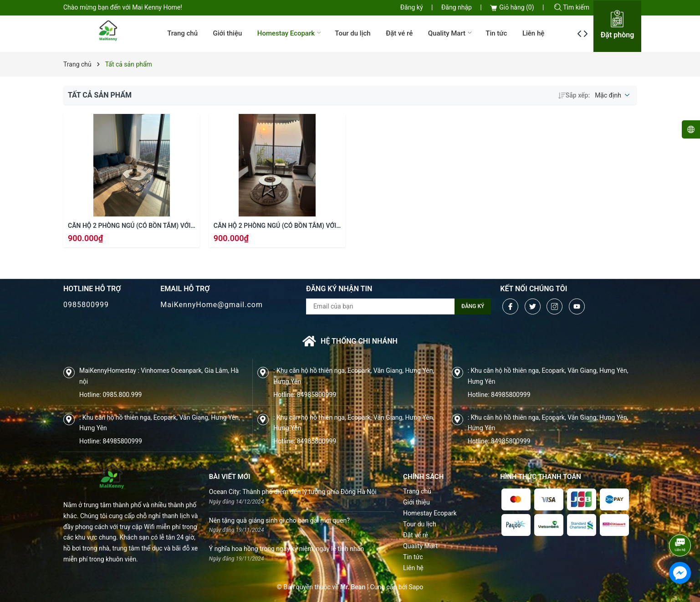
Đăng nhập (457, 7)
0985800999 (86, 305)
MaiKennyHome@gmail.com (212, 305)
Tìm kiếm (572, 7)
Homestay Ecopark (290, 33)
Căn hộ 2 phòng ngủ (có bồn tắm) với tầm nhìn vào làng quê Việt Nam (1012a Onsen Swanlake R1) (275, 226)
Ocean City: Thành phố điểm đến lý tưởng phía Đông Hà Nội (293, 492)
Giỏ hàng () (512, 7)
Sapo (416, 587)
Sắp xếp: (574, 95)
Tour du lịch (353, 33)
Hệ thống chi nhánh (350, 341)
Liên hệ (533, 33)
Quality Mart (451, 33)
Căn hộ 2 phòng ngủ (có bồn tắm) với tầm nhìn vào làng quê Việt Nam (129, 226)
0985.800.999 (122, 395)
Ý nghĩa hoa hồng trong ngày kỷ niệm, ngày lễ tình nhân (286, 549)
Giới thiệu (227, 33)
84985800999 (317, 395)
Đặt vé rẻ (399, 33)
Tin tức (496, 33)
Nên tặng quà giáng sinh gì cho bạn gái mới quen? (279, 520)
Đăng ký (412, 7)
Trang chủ (182, 33)
